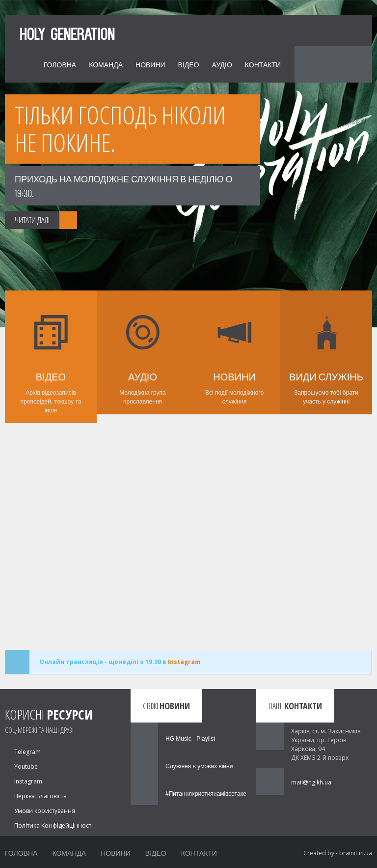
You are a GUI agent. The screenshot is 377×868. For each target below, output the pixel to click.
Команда (106, 64)
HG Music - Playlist (190, 739)
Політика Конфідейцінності (54, 825)
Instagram (184, 662)
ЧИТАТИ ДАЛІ (32, 220)
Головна (60, 64)
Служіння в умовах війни (199, 766)
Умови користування (45, 811)
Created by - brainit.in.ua (338, 853)
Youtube (26, 767)
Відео (189, 64)
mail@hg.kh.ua (311, 782)
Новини (150, 64)
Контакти (263, 64)
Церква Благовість (40, 796)
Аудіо (222, 64)
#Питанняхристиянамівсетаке (206, 794)
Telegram (27, 752)
